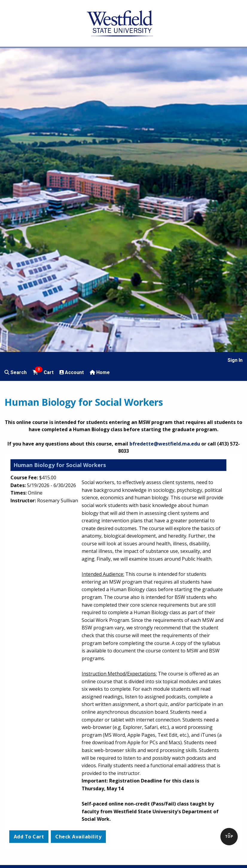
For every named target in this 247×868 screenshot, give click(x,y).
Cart (43, 372)
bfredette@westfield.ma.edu (165, 444)
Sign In (235, 360)
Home (100, 372)
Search (16, 372)
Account (72, 372)
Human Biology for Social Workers (60, 465)
